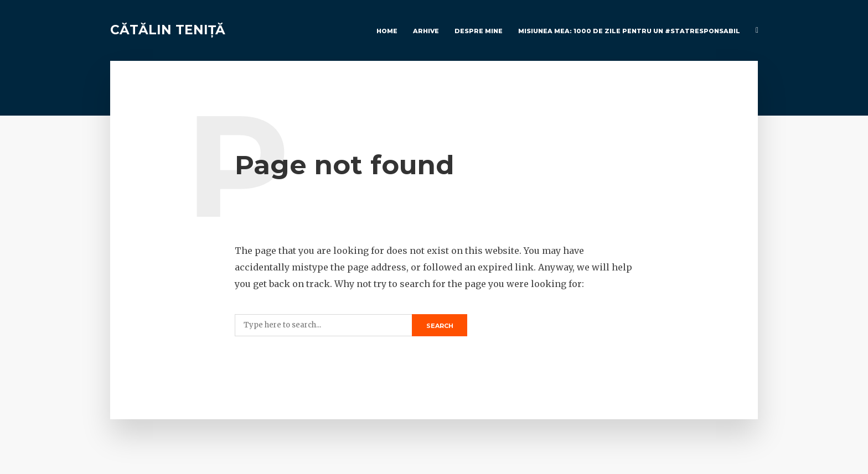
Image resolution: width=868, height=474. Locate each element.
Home (387, 31)
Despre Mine (479, 31)
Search (440, 326)
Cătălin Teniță (168, 30)
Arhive (426, 31)
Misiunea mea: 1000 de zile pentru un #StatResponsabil (629, 31)
